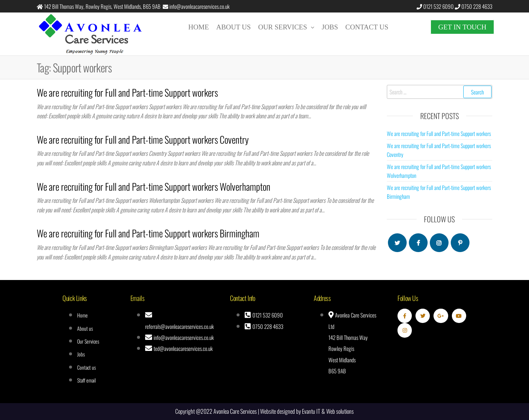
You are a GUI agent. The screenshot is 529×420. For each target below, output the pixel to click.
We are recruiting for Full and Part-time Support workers (127, 92)
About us (234, 27)
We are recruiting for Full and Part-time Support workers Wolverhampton (154, 186)
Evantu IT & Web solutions (328, 411)
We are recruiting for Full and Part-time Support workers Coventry (143, 139)
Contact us (367, 27)
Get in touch (462, 27)
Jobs (330, 27)
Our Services (283, 27)
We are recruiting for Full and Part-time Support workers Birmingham (148, 233)
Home (199, 27)
